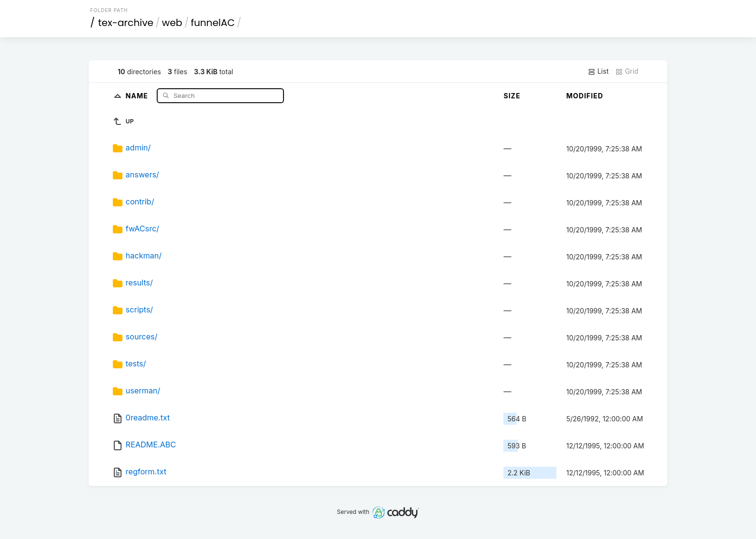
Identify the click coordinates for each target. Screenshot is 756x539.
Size (512, 96)
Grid (627, 71)
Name (138, 95)
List (598, 71)
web (172, 23)
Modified (585, 96)
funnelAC (213, 23)
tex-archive (126, 23)
